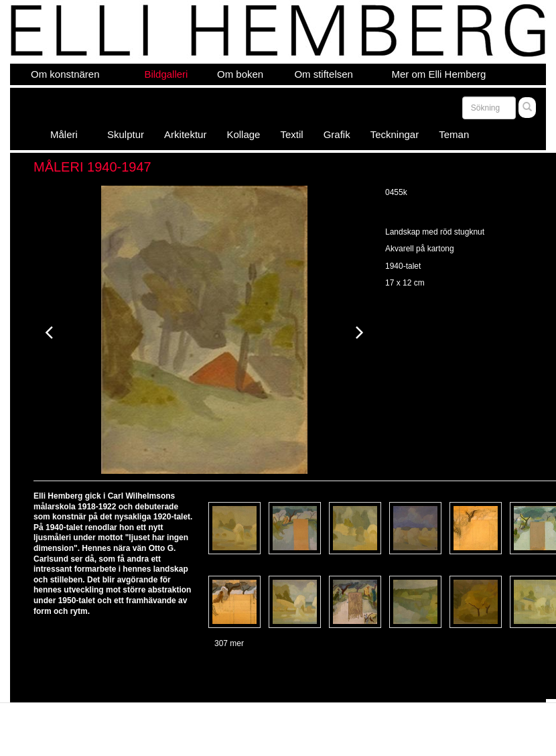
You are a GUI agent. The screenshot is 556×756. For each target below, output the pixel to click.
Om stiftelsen (324, 74)
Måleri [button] (69, 134)
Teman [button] (459, 134)
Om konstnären (65, 74)
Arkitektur (185, 134)
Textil (291, 134)
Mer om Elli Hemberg (438, 74)
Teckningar (395, 134)
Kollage (243, 134)
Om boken (240, 74)
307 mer (229, 643)
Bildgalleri (166, 74)
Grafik (337, 134)
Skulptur (126, 134)
